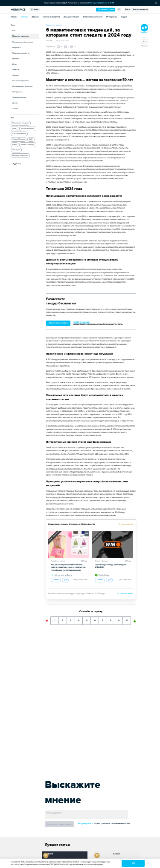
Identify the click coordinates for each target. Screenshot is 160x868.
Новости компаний (93, 17)
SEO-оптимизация (28, 129)
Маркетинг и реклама (20, 36)
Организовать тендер (106, 9)
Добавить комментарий (59, 824)
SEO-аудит (16, 150)
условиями (56, 862)
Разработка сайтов (58, 561)
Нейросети (16, 47)
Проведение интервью (21, 123)
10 (127, 619)
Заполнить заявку (58, 323)
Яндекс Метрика (19, 139)
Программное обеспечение (23, 42)
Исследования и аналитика (22, 86)
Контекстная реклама (20, 81)
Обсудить (144, 42)
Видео (124, 17)
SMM (31, 139)
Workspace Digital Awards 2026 (101, 3)
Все (14, 30)
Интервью (112, 17)
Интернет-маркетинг (20, 155)
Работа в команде (28, 145)
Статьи (24, 17)
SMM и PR (16, 70)
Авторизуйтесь (85, 824)
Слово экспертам (51, 17)
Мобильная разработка (21, 53)
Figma (15, 145)
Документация (71, 17)
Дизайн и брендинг (102, 561)
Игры (15, 64)
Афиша (35, 17)
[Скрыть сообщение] (156, 3)
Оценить (56, 580)
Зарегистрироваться (140, 9)
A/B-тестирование (19, 134)
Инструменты (18, 92)
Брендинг (16, 59)
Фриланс (16, 75)
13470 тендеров (81, 322)
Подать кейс (125, 594)
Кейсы (14, 17)
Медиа (35, 10)
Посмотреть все (127, 524)
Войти (127, 9)
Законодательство (19, 97)
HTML (15, 129)
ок (133, 863)
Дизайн (15, 103)
